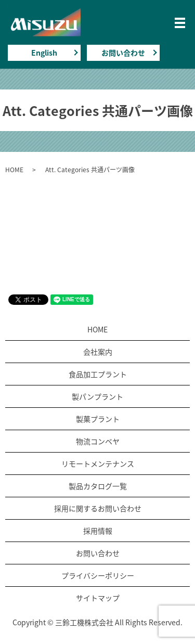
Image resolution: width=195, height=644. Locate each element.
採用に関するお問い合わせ (98, 508)
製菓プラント (98, 419)
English (44, 53)
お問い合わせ (123, 53)
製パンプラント (97, 396)
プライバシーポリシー (98, 575)
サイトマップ (98, 598)
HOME (14, 170)
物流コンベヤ (98, 441)
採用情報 (98, 531)
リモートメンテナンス (98, 463)
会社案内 (98, 352)
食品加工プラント (98, 374)
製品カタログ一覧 (98, 486)
